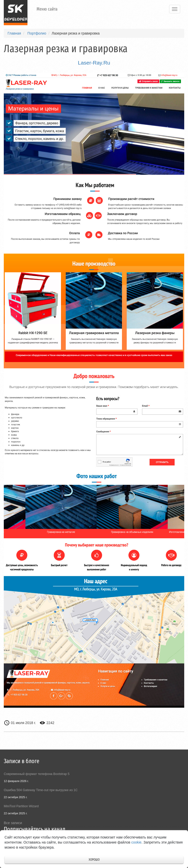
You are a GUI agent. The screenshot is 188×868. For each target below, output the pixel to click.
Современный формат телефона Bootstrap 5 (37, 774)
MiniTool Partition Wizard (21, 806)
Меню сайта (47, 9)
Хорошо (94, 860)
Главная (14, 33)
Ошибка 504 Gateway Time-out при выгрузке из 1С (41, 790)
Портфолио (37, 33)
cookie (136, 842)
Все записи (13, 823)
